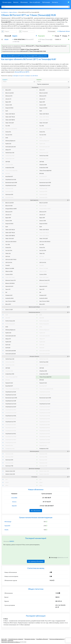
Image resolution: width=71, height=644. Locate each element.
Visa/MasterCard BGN (11, 440)
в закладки (15, 76)
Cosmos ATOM (9, 274)
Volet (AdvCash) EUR (11, 354)
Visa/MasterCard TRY (11, 422)
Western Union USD (10, 471)
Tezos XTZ (8, 289)
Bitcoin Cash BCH (10, 93)
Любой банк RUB (10, 156)
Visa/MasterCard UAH (11, 185)
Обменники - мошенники (7, 640)
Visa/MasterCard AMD (11, 413)
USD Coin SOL (9, 262)
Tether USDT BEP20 (10, 120)
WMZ (7, 138)
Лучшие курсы (7, 2)
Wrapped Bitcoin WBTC (11, 209)
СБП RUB (8, 162)
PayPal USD (8, 144)
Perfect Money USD (10, 321)
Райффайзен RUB (10, 449)
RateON (14, 506)
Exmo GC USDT (9, 310)
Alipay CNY (8, 150)
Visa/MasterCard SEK (11, 425)
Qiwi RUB (8, 318)
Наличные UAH (9, 197)
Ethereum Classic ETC (11, 280)
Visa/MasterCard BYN (11, 410)
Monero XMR (9, 105)
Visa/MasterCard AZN (11, 443)
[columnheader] (2, 36)
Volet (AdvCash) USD (11, 147)
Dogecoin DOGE (9, 108)
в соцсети (22, 76)
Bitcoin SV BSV (9, 206)
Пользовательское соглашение (16, 639)
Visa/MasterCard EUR (11, 392)
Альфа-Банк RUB (10, 168)
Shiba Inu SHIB (9, 271)
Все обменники (36, 511)
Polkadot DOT (9, 295)
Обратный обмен (64, 31)
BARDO (12, 541)
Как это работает (35, 2)
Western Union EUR (10, 474)
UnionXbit (14, 498)
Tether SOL (8, 253)
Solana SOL (8, 132)
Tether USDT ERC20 (10, 114)
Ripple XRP (8, 102)
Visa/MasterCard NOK (11, 437)
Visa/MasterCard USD (11, 180)
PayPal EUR (8, 342)
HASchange (8, 522)
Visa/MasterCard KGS (11, 434)
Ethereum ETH (9, 96)
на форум (27, 76)
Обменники (24, 2)
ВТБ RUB (8, 173)
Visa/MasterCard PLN (11, 428)
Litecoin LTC (8, 99)
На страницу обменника (36, 561)
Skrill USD (8, 345)
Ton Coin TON (9, 135)
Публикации (46, 2)
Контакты (55, 2)
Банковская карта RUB (11, 182)
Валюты (16, 2)
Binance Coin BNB (10, 268)
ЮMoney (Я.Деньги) (10, 141)
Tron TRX (8, 126)
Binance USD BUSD (10, 283)
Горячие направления (43, 84)
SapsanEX (7, 526)
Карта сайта (4, 639)
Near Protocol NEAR (10, 301)
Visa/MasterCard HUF (11, 419)
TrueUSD (8, 265)
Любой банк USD (10, 153)
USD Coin (8, 256)
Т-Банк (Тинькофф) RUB (11, 171)
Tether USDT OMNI (10, 277)
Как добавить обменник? (42, 639)
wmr (7, 479)
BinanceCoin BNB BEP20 (11, 129)
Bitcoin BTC (8, 90)
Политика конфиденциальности (57, 639)
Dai (6, 292)
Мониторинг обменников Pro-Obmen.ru (11, 642)
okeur (7, 485)
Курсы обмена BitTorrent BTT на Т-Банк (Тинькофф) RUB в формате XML (25, 56)
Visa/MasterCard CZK (11, 431)
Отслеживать (52, 31)
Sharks (6, 530)
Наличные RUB (9, 191)
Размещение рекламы (30, 639)
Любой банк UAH (10, 159)
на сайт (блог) (34, 76)
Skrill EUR (8, 348)
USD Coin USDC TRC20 (11, 259)
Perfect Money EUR (10, 324)
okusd (7, 482)
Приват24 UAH (9, 383)
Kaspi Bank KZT (9, 176)
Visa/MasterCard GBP (11, 401)
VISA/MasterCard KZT (11, 407)
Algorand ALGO (9, 286)
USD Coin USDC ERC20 (11, 242)
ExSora (14, 502)
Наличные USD (9, 188)
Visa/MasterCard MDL (11, 416)
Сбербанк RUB (9, 165)
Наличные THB (9, 466)
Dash (7, 111)
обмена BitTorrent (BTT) (22, 72)
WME (7, 315)
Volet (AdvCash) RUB (11, 351)
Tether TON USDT (10, 123)
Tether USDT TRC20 (10, 117)
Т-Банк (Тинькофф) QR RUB (12, 389)
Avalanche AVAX (9, 298)
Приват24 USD (9, 446)
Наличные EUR (9, 194)
